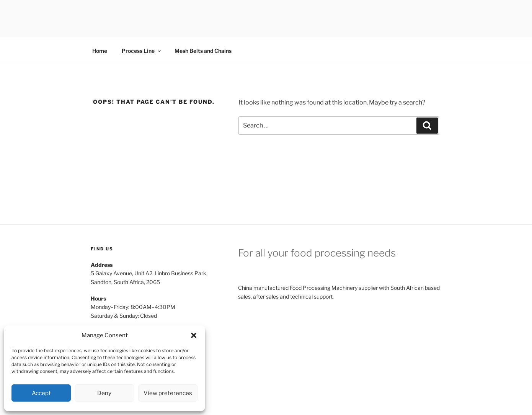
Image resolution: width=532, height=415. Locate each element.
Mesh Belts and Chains (203, 51)
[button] (194, 335)
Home (100, 51)
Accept (41, 393)
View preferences (168, 393)
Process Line (142, 51)
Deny (104, 393)
